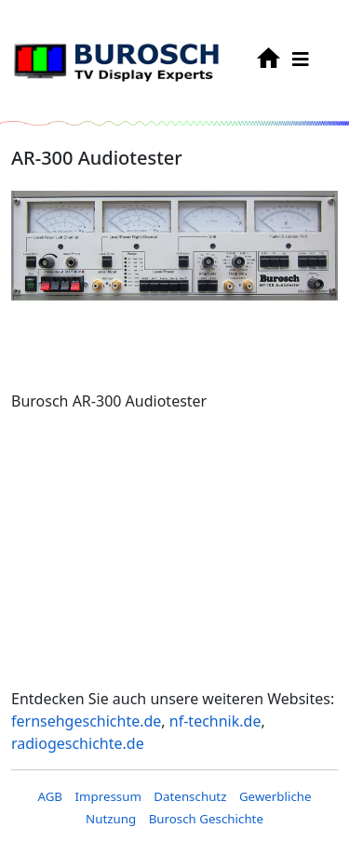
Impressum (107, 796)
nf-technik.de (215, 721)
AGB (50, 796)
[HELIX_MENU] (301, 59)
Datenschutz (190, 796)
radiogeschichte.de (78, 743)
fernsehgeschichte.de (86, 721)
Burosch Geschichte (206, 819)
